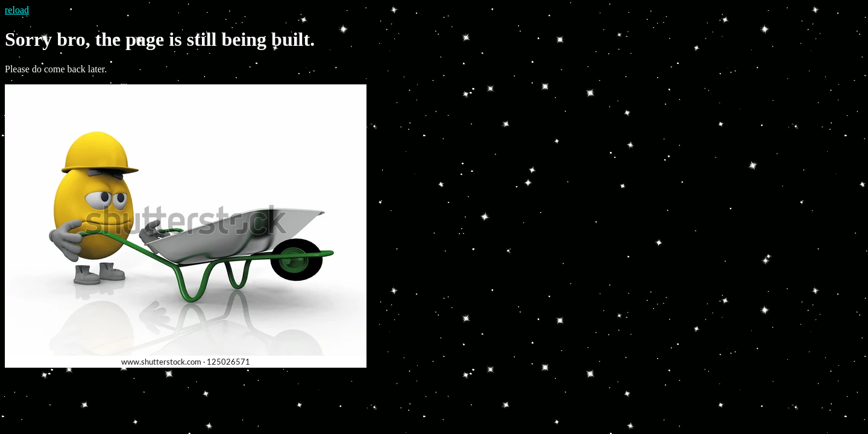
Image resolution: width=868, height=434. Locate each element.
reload (17, 10)
